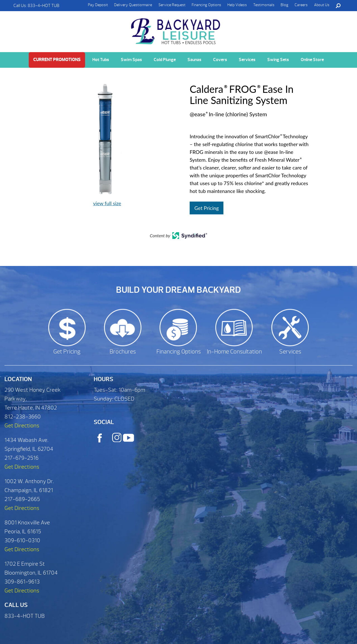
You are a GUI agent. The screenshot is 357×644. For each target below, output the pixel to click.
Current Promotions (57, 60)
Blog (284, 5)
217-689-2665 (22, 499)
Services (247, 60)
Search (338, 6)
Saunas (194, 60)
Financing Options (206, 5)
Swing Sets (278, 60)
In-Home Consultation (234, 352)
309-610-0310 (22, 540)
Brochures (123, 352)
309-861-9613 (22, 582)
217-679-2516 (21, 458)
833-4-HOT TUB (44, 6)
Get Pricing (207, 208)
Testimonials (264, 5)
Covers (220, 60)
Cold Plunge (165, 60)
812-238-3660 (23, 417)
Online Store (312, 60)
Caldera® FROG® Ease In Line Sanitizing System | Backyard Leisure (176, 28)
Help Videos (237, 5)
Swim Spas (131, 60)
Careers (301, 5)
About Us (322, 5)
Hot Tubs (101, 60)
